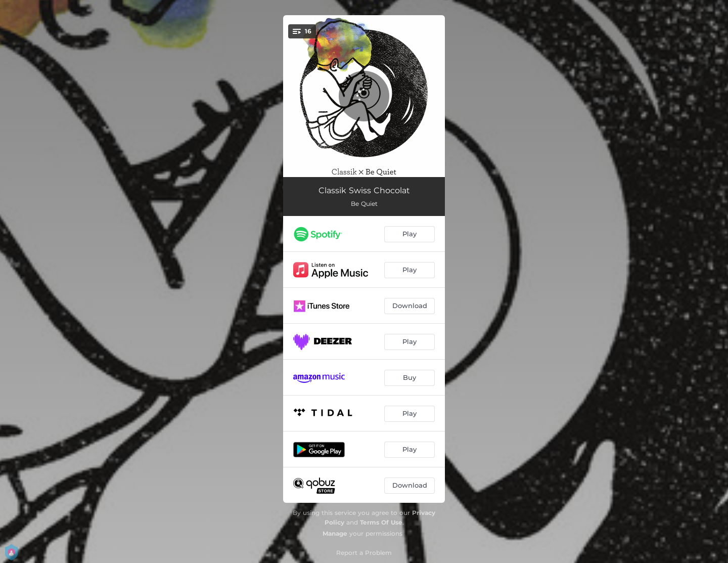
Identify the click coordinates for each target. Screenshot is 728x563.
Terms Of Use (381, 522)
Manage (335, 533)
